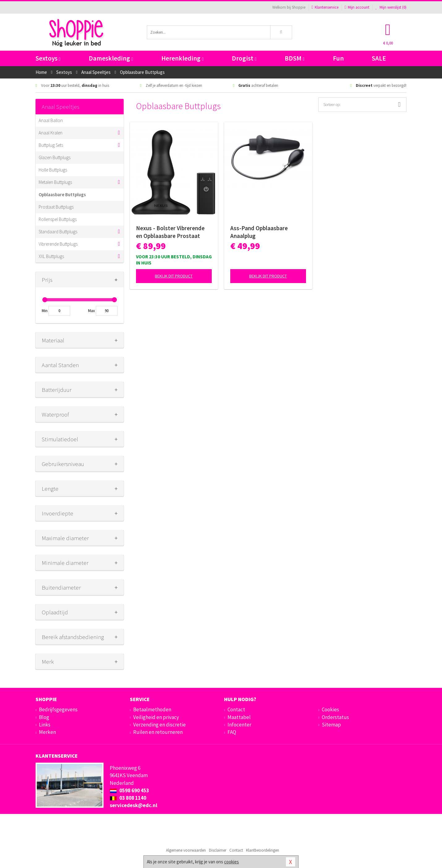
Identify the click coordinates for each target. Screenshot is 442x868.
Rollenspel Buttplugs (58, 219)
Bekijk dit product (174, 276)
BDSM (294, 58)
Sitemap (331, 725)
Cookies (330, 709)
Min (45, 311)
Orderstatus (335, 717)
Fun (338, 58)
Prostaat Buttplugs (56, 207)
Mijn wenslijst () (391, 7)
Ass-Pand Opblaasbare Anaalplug (259, 232)
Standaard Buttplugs (58, 232)
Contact (236, 709)
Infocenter (239, 725)
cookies (232, 862)
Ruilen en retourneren (158, 732)
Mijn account (357, 7)
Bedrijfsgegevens (58, 709)
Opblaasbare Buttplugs (62, 195)
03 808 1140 (128, 798)
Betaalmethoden (152, 709)
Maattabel (239, 717)
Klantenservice (325, 7)
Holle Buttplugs (53, 170)
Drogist (244, 58)
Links (45, 725)
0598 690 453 (129, 790)
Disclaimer (218, 850)
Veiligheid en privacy (156, 717)
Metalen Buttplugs (55, 182)
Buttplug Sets (51, 145)
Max (91, 311)
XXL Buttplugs (51, 256)
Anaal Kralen (51, 133)
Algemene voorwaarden (186, 850)
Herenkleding (182, 58)
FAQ (232, 732)
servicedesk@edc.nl (134, 805)
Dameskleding (111, 58)
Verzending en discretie (159, 725)
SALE (379, 58)
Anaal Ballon (51, 120)
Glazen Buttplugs (55, 157)
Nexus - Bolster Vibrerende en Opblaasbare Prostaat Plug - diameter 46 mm (170, 232)
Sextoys (48, 58)
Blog (44, 717)
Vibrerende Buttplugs (58, 244)
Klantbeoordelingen (263, 850)
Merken (47, 732)
